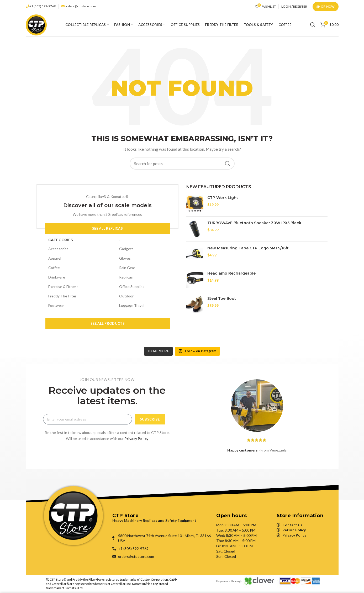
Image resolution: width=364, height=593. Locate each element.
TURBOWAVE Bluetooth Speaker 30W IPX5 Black (254, 223)
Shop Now (325, 6)
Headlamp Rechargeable (231, 273)
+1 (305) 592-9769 (43, 6)
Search (228, 164)
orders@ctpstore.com (80, 6)
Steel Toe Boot (222, 298)
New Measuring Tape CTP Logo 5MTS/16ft (248, 248)
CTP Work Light (223, 198)
